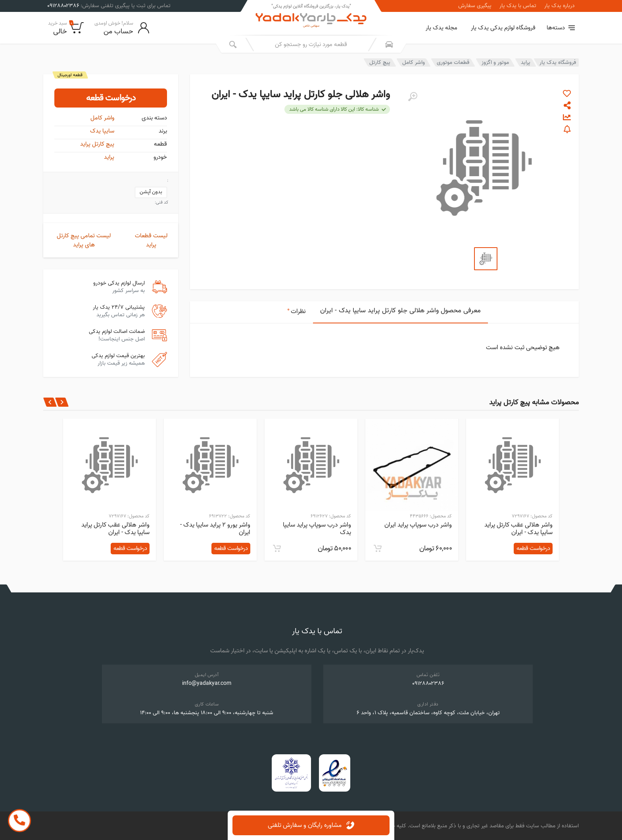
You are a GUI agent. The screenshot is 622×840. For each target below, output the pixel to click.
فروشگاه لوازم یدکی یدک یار (503, 28)
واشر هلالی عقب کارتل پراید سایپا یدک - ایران (518, 529)
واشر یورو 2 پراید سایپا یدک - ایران (215, 529)
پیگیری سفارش (475, 6)
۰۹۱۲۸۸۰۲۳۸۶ (428, 683)
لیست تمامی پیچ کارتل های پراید (84, 240)
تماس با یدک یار (518, 6)
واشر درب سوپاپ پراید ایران (418, 525)
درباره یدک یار (560, 6)
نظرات (297, 311)
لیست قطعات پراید (151, 240)
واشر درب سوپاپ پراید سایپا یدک (317, 529)
